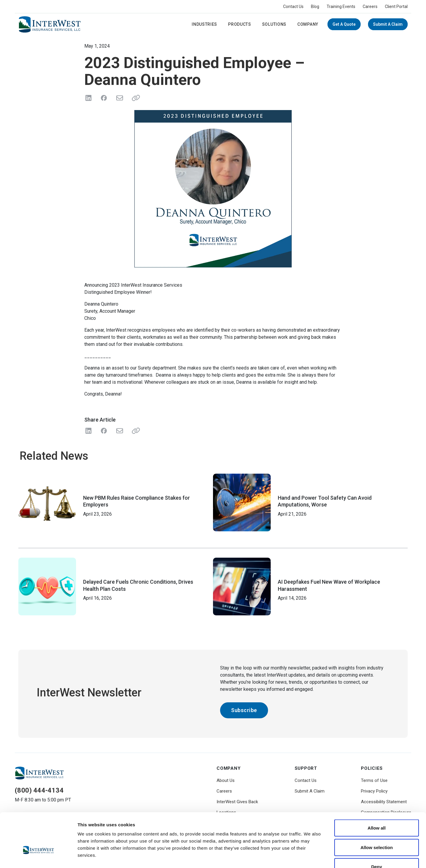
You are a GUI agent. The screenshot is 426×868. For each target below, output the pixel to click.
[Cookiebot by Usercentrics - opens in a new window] (38, 856)
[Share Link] (135, 431)
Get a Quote (344, 24)
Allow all (377, 790)
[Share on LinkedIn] (88, 98)
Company (308, 24)
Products (240, 24)
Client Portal (396, 7)
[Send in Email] (119, 98)
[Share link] (135, 98)
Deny (377, 829)
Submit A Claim (388, 24)
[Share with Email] (119, 431)
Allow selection (376, 810)
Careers (370, 7)
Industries (204, 24)
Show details (310, 856)
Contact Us (293, 7)
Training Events (341, 7)
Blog (315, 7)
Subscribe (244, 710)
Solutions (274, 24)
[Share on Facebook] (104, 98)
